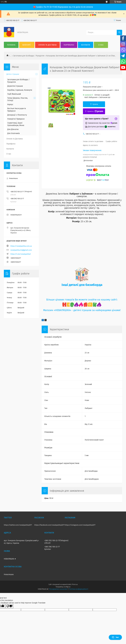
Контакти (86, 45)
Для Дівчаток (13, 129)
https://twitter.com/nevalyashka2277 (18, 525)
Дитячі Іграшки (13, 74)
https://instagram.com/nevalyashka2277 (80, 525)
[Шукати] (119, 32)
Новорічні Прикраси (16, 119)
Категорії (26, 45)
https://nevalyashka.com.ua (21, 246)
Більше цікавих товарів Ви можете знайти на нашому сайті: (82, 300)
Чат (115, 637)
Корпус (10, 104)
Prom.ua (75, 584)
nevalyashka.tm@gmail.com (21, 250)
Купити (95, 104)
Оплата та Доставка (47, 45)
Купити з (95, 111)
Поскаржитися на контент (58, 589)
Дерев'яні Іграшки (15, 86)
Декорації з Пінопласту (17, 115)
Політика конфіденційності (79, 589)
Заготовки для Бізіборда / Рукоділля (29, 56)
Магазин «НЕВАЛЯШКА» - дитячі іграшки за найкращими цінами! (82, 310)
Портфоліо (69, 45)
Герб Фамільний (14, 94)
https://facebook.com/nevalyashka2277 (49, 525)
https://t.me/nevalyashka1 (21, 254)
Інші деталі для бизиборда (82, 285)
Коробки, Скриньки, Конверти (20, 90)
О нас (101, 45)
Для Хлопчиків (13, 133)
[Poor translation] (9, 606)
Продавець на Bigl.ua (63, 587)
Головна (11, 45)
